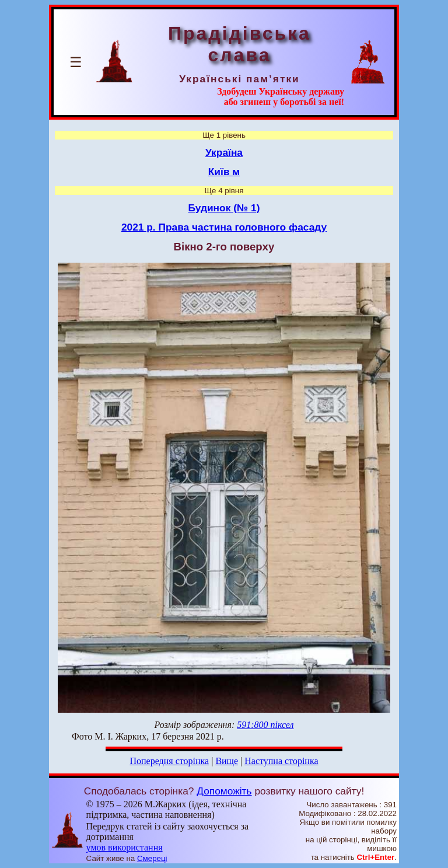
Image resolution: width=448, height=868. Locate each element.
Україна (224, 152)
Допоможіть (224, 791)
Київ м (224, 172)
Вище (227, 761)
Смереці (152, 858)
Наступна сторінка (281, 761)
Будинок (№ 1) (224, 208)
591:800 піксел (265, 725)
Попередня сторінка (169, 761)
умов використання (125, 847)
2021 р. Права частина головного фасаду (224, 227)
